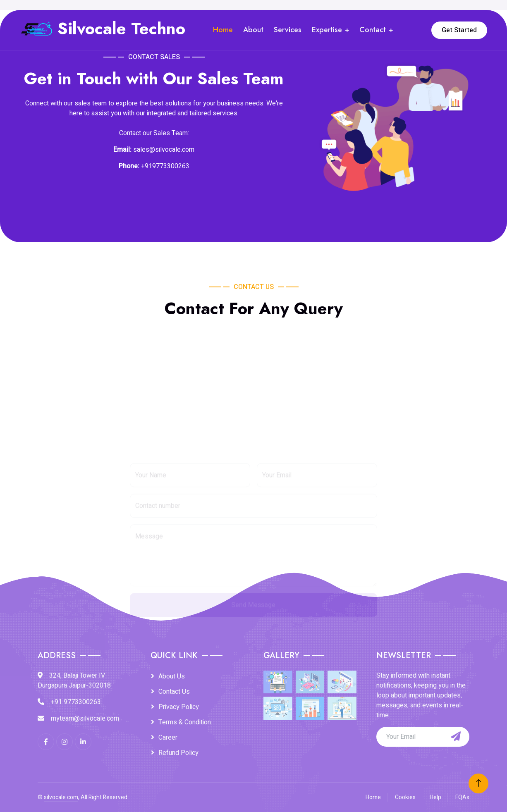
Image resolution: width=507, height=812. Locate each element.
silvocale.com (61, 797)
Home (223, 30)
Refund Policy (178, 753)
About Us (172, 676)
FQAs (462, 797)
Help (435, 797)
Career (168, 738)
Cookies (405, 797)
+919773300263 (165, 166)
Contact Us (174, 692)
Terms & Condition (185, 722)
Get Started (459, 30)
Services (288, 30)
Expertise (327, 30)
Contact (373, 30)
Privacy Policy (179, 707)
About (253, 30)
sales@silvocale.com (164, 150)
